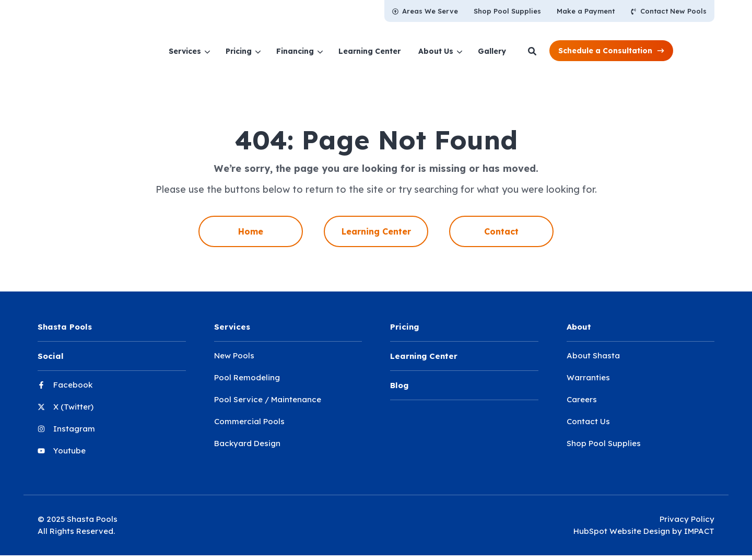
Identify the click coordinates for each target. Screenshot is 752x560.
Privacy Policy (687, 519)
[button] (647, 50)
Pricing (274, 51)
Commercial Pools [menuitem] (249, 421)
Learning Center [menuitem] (376, 231)
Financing (331, 51)
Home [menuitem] (251, 231)
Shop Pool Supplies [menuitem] (604, 443)
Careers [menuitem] (582, 399)
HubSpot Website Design (622, 531)
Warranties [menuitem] (588, 377)
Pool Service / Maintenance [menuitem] (268, 399)
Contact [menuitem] (501, 231)
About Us (471, 51)
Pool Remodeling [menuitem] (247, 377)
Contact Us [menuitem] (588, 421)
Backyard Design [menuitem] (247, 443)
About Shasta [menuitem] (593, 355)
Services (220, 51)
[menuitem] (425, 11)
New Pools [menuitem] (234, 355)
